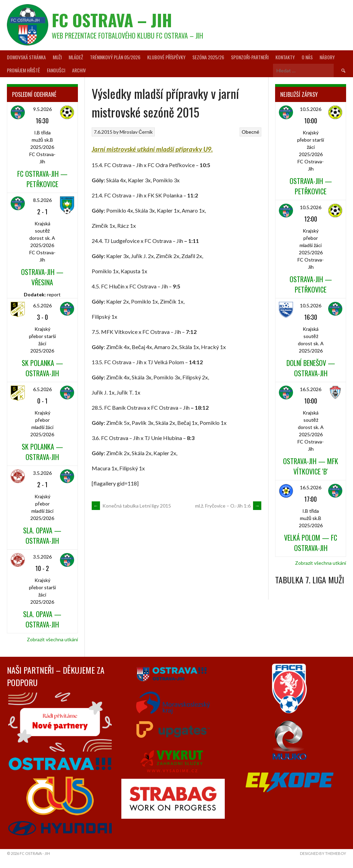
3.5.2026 (42, 473)
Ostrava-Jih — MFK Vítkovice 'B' (311, 466)
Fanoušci (56, 70)
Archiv (79, 70)
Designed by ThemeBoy (323, 853)
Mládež (76, 57)
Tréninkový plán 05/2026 (115, 57)
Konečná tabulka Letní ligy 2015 (131, 506)
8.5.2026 (42, 200)
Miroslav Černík (136, 132)
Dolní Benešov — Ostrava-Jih (311, 368)
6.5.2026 (42, 305)
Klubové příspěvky (166, 57)
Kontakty (285, 57)
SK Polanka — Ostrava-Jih (42, 368)
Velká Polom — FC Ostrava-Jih (311, 543)
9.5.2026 (42, 109)
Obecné (250, 132)
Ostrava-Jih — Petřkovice (311, 186)
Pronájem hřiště (23, 70)
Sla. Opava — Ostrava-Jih (42, 535)
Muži (57, 57)
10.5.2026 (311, 109)
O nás (307, 57)
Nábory (327, 57)
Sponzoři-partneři (250, 57)
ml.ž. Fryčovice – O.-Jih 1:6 (228, 506)
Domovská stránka (26, 57)
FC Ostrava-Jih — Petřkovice (42, 179)
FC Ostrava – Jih (112, 20)
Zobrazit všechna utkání (52, 639)
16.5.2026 (311, 389)
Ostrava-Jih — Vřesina (42, 277)
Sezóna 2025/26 (208, 57)
